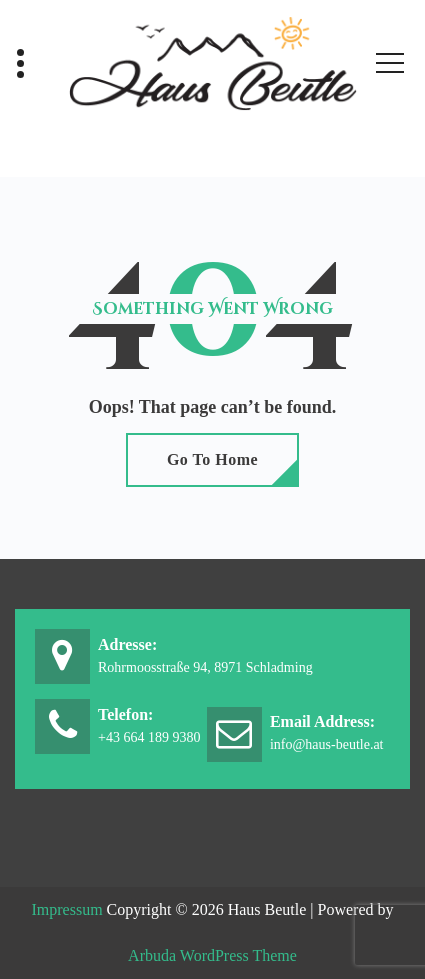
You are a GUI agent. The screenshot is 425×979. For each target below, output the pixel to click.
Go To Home (212, 459)
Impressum (67, 909)
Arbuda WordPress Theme (212, 955)
